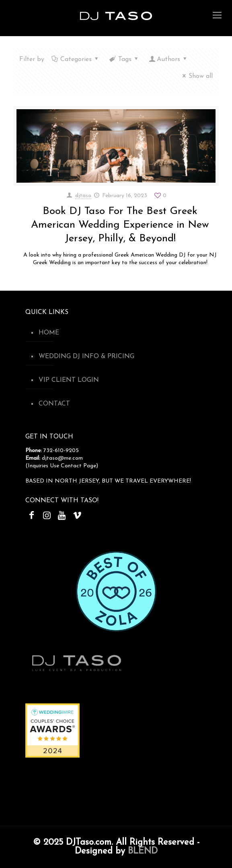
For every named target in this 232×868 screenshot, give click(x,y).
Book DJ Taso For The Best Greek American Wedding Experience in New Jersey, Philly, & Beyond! (120, 225)
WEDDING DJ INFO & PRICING (86, 357)
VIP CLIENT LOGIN (69, 380)
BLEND (143, 851)
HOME (49, 333)
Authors (169, 59)
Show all (196, 76)
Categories (76, 59)
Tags (124, 59)
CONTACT (54, 404)
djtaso (83, 196)
